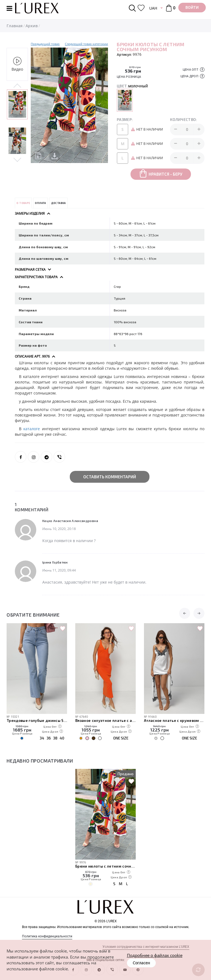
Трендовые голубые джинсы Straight (37, 720)
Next (17, 159)
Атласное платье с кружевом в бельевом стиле (174, 720)
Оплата (40, 203)
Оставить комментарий (110, 477)
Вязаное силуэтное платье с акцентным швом (105, 720)
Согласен (141, 963)
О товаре (23, 203)
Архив (32, 26)
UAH (153, 8)
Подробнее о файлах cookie (155, 955)
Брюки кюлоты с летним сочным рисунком (105, 866)
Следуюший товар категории (86, 44)
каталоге (33, 429)
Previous (17, 86)
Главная (15, 26)
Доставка (59, 203)
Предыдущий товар (45, 44)
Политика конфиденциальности (47, 936)
